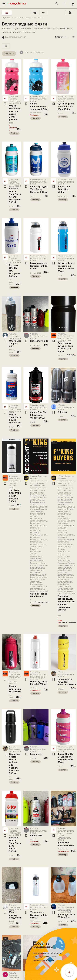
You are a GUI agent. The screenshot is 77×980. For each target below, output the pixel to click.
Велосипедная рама (38, 575)
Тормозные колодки (38, 497)
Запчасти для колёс (38, 488)
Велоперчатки (36, 542)
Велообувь (34, 540)
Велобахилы (35, 530)
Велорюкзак (68, 577)
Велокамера (35, 486)
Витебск (35, 334)
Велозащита (35, 563)
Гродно (13, 905)
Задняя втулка (42, 565)
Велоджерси (35, 537)
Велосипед (42, 476)
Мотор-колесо (41, 577)
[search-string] (18, 37)
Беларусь (63, 334)
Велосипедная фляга (38, 99)
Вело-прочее (35, 572)
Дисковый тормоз (37, 490)
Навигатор (40, 570)
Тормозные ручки (37, 500)
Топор (33, 582)
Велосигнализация (38, 579)
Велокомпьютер (37, 518)
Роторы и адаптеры (38, 495)
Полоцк (62, 905)
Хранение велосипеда (39, 521)
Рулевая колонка (37, 584)
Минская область (39, 96)
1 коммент (35, 115)
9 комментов (63, 851)
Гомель (62, 405)
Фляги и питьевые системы (15, 483)
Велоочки (43, 540)
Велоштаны (35, 544)
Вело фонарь (35, 523)
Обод (43, 486)
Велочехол (34, 479)
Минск (13, 334)
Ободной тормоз (37, 493)
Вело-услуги (42, 587)
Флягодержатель (64, 838)
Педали (33, 514)
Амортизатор (36, 481)
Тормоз (33, 587)
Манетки (40, 511)
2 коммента (13, 128)
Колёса (39, 582)
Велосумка (35, 528)
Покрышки (40, 483)
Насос (33, 577)
